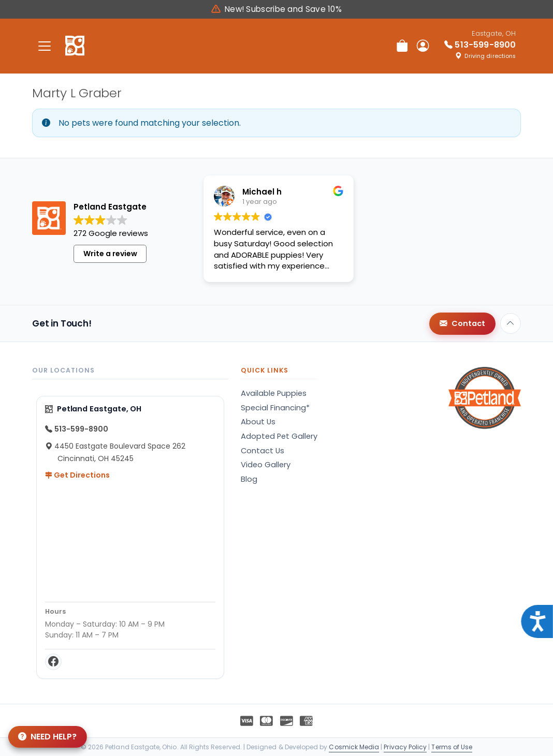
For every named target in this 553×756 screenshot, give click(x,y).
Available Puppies (274, 393)
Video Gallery (266, 465)
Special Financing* (275, 408)
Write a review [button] (110, 261)
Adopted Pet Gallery (279, 436)
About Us (258, 422)
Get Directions (77, 475)
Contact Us (263, 451)
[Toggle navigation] (45, 46)
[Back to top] (511, 323)
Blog (249, 479)
